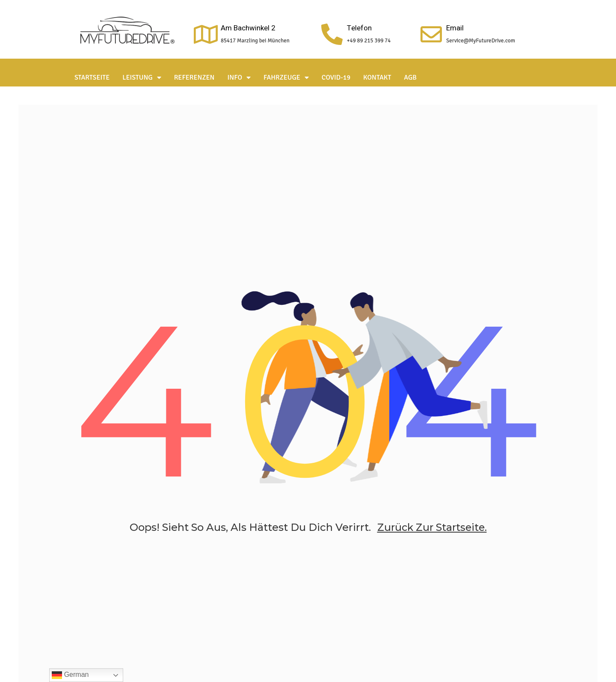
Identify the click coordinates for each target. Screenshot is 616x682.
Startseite (92, 77)
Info (239, 77)
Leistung (142, 77)
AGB (410, 77)
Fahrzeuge (286, 77)
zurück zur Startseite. (432, 530)
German (70, 675)
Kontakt (377, 77)
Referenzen (194, 77)
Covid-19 (336, 77)
